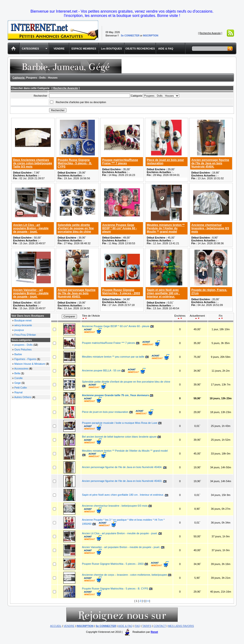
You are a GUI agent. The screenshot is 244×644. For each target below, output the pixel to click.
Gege (18, 383)
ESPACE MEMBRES (84, 49)
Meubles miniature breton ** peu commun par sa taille (113, 357)
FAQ (137, 626)
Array (161, 96)
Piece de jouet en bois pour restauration (106, 412)
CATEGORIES (30, 49)
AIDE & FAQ (166, 49)
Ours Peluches (23, 349)
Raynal (18, 392)
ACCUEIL (56, 626)
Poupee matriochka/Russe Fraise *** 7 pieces (120, 162)
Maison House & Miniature (30, 364)
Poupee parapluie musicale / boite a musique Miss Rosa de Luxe (120, 423)
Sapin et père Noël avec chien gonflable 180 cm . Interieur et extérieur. (163, 293)
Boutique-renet (23, 320)
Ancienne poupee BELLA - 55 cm (101, 370)
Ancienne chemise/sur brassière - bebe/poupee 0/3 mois (210, 228)
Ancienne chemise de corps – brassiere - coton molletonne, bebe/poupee (125, 575)
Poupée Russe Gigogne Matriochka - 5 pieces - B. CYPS (75, 163)
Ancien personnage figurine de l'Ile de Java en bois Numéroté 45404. (210, 163)
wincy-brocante (23, 325)
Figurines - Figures (25, 359)
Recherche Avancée (210, 33)
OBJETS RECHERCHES (140, 49)
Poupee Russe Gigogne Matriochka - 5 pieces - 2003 (121, 292)
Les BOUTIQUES (111, 49)
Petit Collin (21, 388)
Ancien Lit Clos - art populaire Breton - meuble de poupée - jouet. (31, 228)
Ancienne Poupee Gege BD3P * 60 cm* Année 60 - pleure (119, 228)
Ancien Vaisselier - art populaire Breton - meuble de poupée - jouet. (31, 293)
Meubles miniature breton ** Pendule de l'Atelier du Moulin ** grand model (166, 228)
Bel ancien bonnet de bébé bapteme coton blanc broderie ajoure (119, 437)
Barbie (18, 354)
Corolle (18, 378)
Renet (154, 632)
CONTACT (160, 626)
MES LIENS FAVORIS (181, 626)
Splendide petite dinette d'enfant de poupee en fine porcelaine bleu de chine (76, 228)
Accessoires (21, 369)
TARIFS (147, 626)
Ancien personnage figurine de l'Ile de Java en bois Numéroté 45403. (77, 293)
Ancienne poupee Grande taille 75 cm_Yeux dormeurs (115, 395)
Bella (17, 373)
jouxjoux (19, 330)
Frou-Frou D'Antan (25, 335)
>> (148, 601)
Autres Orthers (23, 397)
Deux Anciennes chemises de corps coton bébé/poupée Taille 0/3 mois (33, 163)
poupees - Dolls (23, 345)
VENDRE (59, 49)
